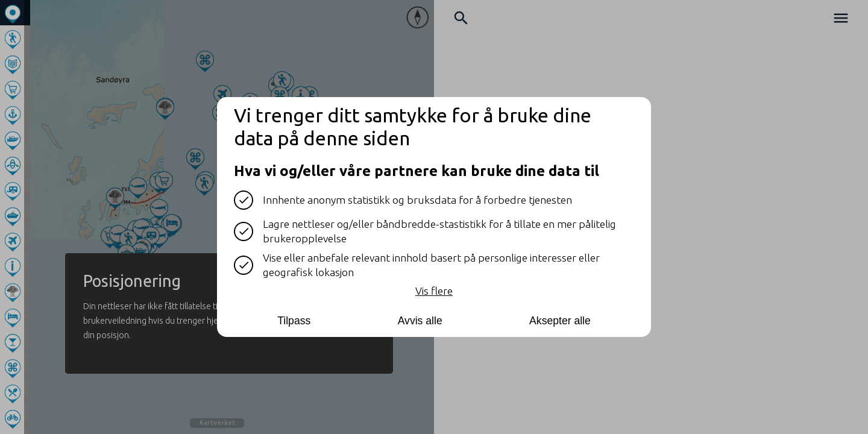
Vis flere (434, 291)
